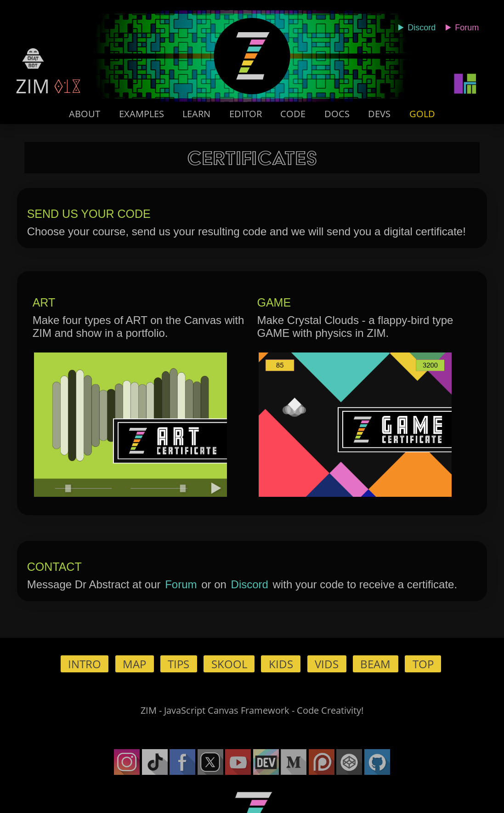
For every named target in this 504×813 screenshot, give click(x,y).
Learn (196, 114)
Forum (181, 584)
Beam (375, 664)
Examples (142, 114)
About (85, 114)
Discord (250, 584)
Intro (85, 664)
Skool (229, 664)
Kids (281, 664)
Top (423, 664)
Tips (178, 664)
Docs (337, 114)
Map (134, 664)
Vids (327, 664)
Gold (422, 114)
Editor (246, 114)
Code (293, 114)
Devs (379, 114)
